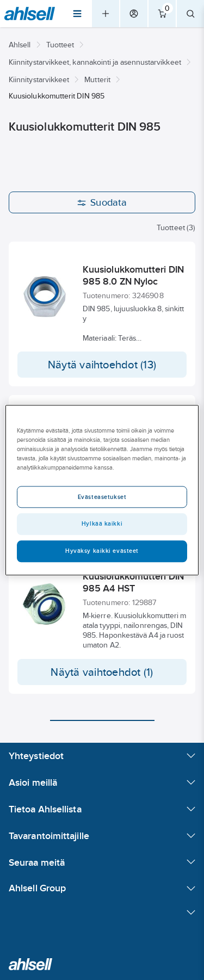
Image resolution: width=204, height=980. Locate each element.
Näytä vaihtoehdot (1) (102, 672)
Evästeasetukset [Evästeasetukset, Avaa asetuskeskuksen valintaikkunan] (102, 497)
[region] (102, 490)
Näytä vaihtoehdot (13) (102, 365)
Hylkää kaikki (102, 523)
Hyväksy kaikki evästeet (102, 551)
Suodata (102, 202)
